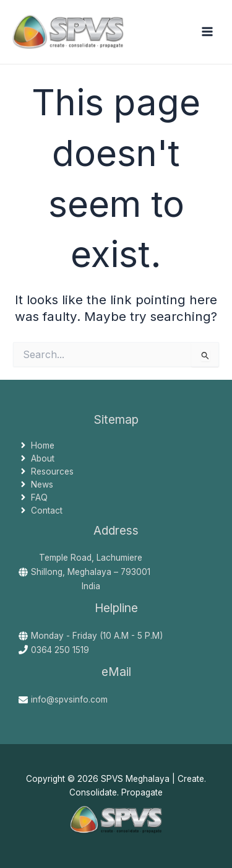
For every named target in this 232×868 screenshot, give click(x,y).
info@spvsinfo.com (69, 699)
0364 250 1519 (60, 650)
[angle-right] (37, 445)
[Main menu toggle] (208, 32)
